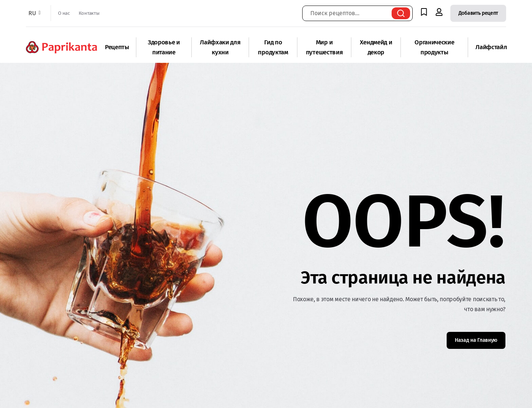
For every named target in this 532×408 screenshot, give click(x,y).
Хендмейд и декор (376, 47)
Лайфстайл (491, 47)
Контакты (89, 13)
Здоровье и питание (164, 47)
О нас (64, 13)
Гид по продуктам (273, 47)
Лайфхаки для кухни (220, 47)
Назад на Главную (476, 340)
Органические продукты (434, 47)
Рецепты (117, 47)
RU (33, 13)
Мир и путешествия (324, 47)
